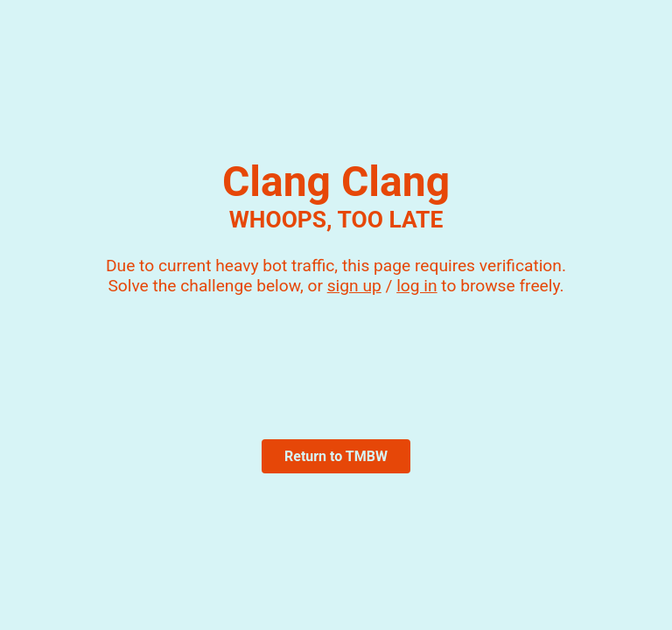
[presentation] (336, 358)
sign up (354, 286)
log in (416, 286)
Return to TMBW (336, 456)
